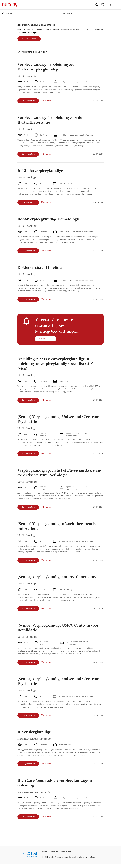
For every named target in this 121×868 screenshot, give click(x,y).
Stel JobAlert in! (45, 339)
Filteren (68, 13)
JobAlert (110, 5)
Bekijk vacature (28, 101)
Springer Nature (88, 857)
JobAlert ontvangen (29, 32)
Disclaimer (54, 852)
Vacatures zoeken (97, 5)
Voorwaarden (66, 852)
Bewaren (47, 101)
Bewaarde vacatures (103, 5)
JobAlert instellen (29, 39)
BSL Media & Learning (55, 857)
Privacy (45, 852)
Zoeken (7, 13)
